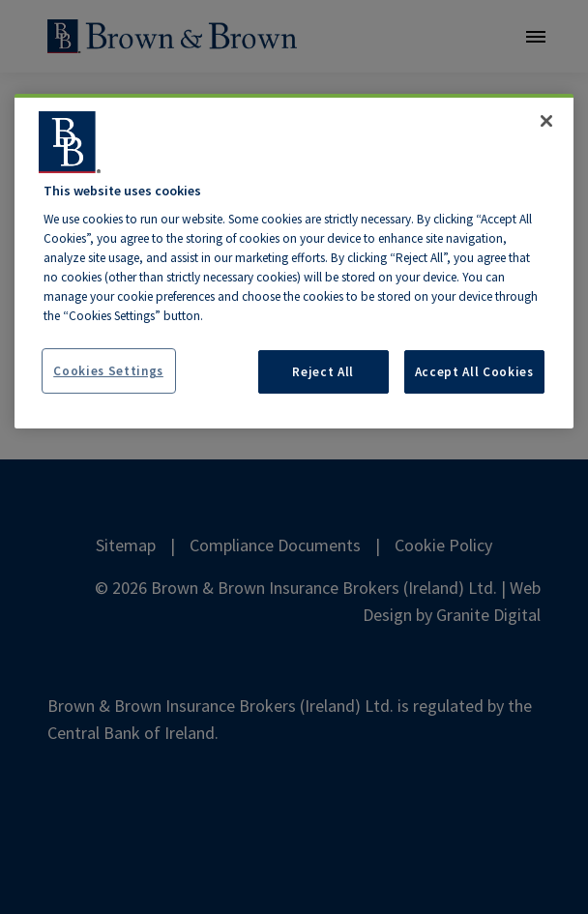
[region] (294, 261)
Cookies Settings (108, 370)
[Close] (546, 121)
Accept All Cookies (474, 371)
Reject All (323, 371)
